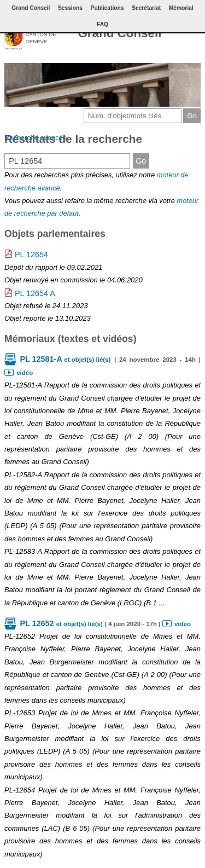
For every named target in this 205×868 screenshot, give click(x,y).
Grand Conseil (119, 33)
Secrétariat (146, 8)
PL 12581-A (65, 359)
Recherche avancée (36, 138)
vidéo (25, 373)
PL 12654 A (35, 293)
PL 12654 (31, 254)
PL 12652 (61, 623)
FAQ (102, 24)
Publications (107, 8)
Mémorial (181, 8)
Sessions (70, 8)
